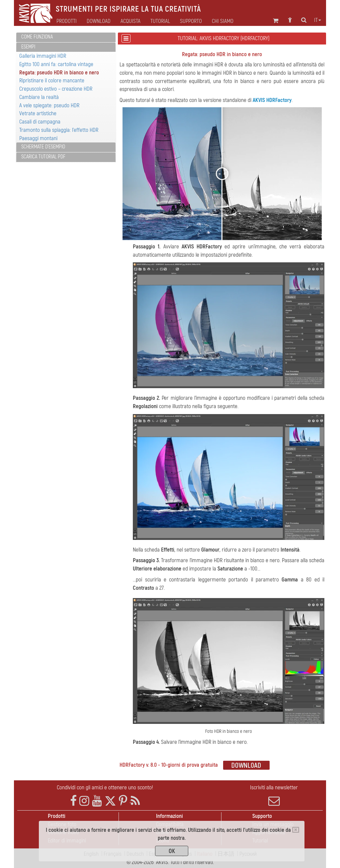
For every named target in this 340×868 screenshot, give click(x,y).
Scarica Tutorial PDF (43, 157)
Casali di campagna (40, 122)
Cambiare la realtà (39, 97)
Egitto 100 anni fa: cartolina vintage (56, 64)
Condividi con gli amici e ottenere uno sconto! (105, 787)
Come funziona (37, 37)
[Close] (296, 830)
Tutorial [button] (160, 21)
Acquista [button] (130, 21)
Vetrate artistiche (38, 113)
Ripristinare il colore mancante (52, 81)
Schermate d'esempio (43, 147)
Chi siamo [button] (223, 21)
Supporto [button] (191, 21)
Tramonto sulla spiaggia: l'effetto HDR (59, 130)
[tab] (66, 37)
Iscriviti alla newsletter (274, 795)
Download (99, 21)
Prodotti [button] (67, 21)
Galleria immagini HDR (43, 56)
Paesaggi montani (38, 138)
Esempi (28, 47)
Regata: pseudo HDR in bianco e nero (59, 73)
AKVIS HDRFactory (272, 100)
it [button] (318, 20)
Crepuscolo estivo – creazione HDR (56, 89)
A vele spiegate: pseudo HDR (49, 105)
